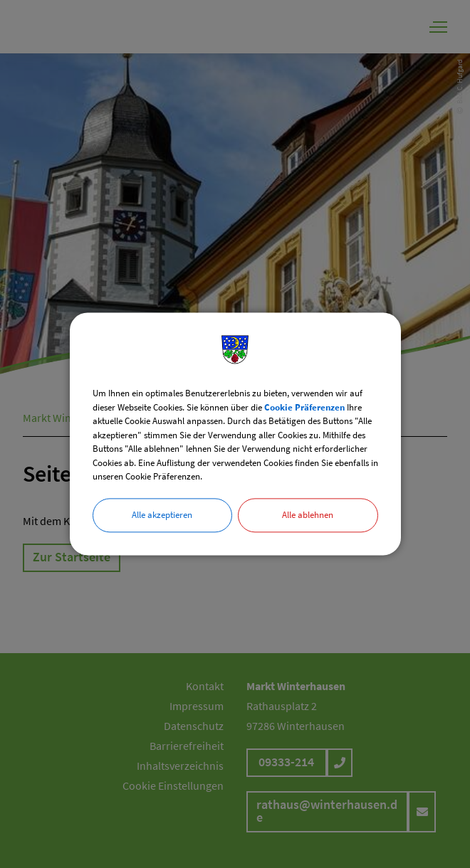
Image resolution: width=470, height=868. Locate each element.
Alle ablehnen (308, 515)
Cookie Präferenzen (304, 407)
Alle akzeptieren (162, 515)
